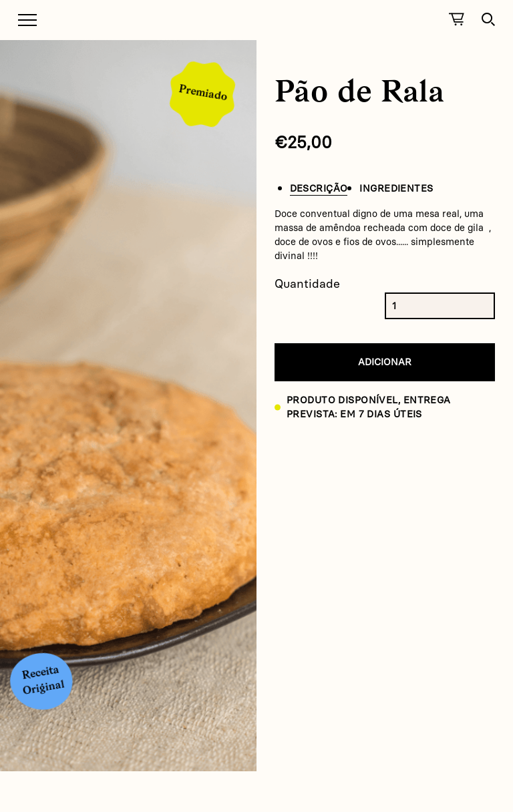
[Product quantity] (404, 306)
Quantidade (307, 284)
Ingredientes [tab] (396, 188)
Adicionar (385, 362)
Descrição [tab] (319, 188)
